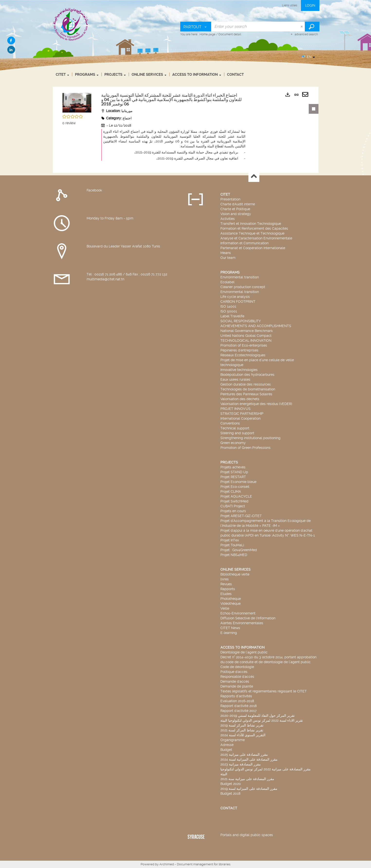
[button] (77, 102)
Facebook (94, 190)
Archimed (167, 864)
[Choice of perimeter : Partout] (196, 27)
